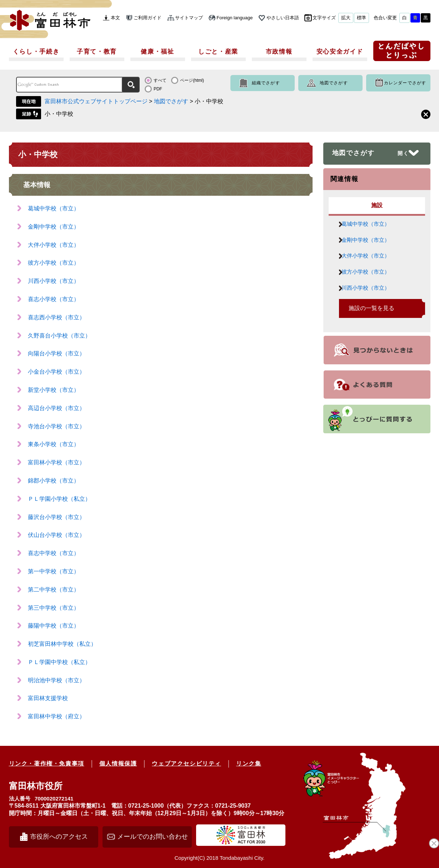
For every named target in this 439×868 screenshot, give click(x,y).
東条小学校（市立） (54, 444)
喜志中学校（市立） (54, 553)
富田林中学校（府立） (56, 716)
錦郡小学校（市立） (54, 481)
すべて (160, 80)
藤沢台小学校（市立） (56, 517)
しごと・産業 (218, 52)
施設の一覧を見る (371, 322)
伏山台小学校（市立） (56, 535)
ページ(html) (192, 80)
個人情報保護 (118, 764)
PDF (158, 89)
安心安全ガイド (340, 52)
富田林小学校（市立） (56, 462)
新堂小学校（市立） (54, 390)
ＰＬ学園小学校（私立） (59, 499)
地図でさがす (334, 83)
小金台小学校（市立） (56, 372)
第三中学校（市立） (54, 608)
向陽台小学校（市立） (56, 353)
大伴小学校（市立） (54, 245)
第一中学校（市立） (54, 571)
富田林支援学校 (48, 698)
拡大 (346, 18)
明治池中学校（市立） (56, 680)
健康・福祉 (158, 52)
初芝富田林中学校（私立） (62, 644)
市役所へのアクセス (59, 837)
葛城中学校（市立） (54, 208)
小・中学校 (59, 114)
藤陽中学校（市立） (54, 626)
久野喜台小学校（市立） (59, 336)
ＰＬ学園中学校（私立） (59, 662)
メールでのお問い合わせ (153, 837)
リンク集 (249, 764)
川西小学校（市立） (54, 281)
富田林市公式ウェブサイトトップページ (96, 101)
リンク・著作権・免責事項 (47, 764)
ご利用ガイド (148, 18)
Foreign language (235, 18)
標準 (361, 18)
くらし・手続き (36, 52)
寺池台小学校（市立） (56, 426)
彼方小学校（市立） (54, 263)
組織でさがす (266, 83)
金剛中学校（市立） (54, 227)
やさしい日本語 (283, 18)
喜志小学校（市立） (54, 299)
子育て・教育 (97, 52)
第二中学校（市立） (54, 590)
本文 (115, 18)
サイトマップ (189, 18)
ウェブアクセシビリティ (186, 764)
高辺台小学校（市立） (56, 408)
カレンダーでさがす (405, 83)
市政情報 (279, 52)
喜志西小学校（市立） (56, 317)
